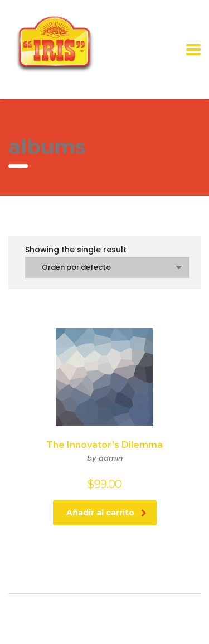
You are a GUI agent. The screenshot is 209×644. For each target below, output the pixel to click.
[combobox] (107, 267)
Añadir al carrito (106, 513)
